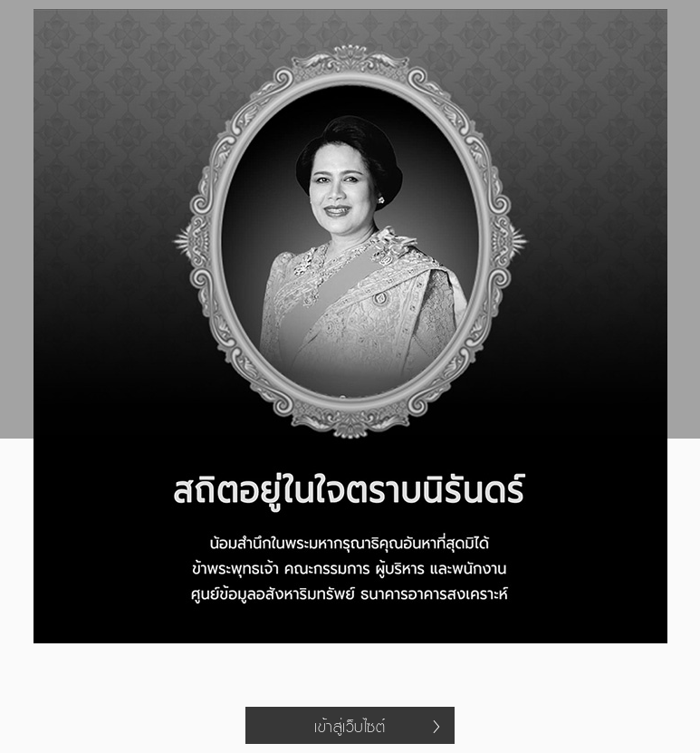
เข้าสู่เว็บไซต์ (377, 726)
